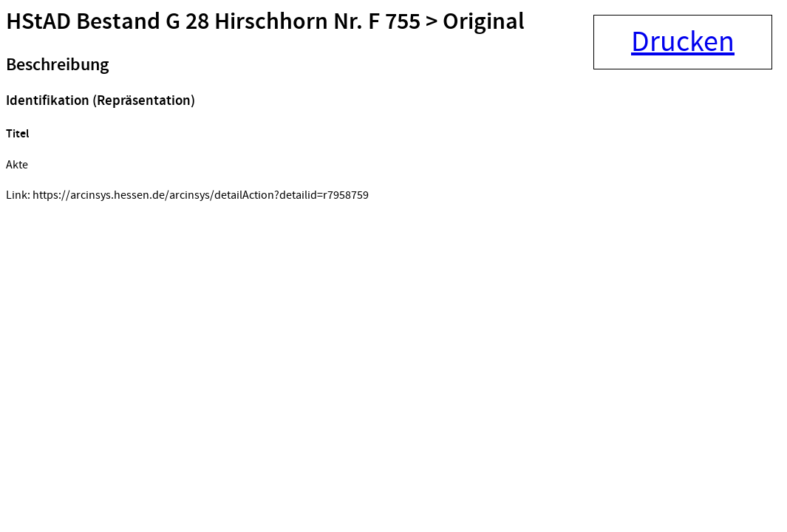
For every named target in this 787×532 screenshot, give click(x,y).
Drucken (683, 42)
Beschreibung (57, 65)
